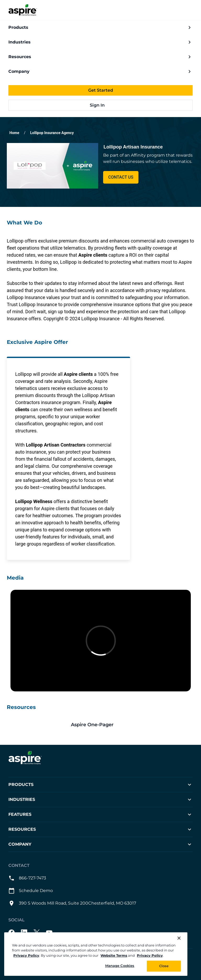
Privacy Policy (26, 955)
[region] (96, 954)
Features (100, 814)
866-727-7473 (27, 878)
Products (100, 27)
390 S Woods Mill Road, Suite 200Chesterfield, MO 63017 (72, 903)
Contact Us (121, 177)
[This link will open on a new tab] (100, 725)
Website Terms (114, 955)
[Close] (179, 938)
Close (164, 966)
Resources (100, 57)
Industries (100, 42)
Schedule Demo (31, 891)
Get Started (101, 90)
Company (100, 71)
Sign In (101, 105)
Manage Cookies (120, 966)
